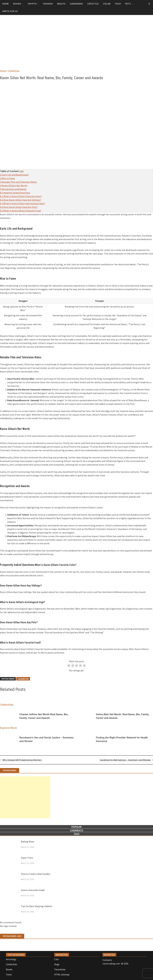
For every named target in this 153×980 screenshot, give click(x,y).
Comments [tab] (77, 830)
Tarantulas (60, 969)
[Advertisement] (76, 45)
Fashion (48, 4)
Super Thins (27, 858)
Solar (107, 4)
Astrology (11, 959)
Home (6, 4)
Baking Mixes (28, 842)
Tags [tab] (77, 834)
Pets (128, 4)
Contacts (107, 960)
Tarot (9, 974)
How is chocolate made (33, 890)
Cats (57, 959)
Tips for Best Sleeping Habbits (37, 906)
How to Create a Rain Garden (36, 874)
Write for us (10, 11)
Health (61, 4)
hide (21, 171)
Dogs (57, 964)
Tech (118, 4)
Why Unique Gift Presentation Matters (22, 760)
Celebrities (14, 71)
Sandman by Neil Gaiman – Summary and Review (125, 760)
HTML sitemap (62, 974)
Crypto (32, 4)
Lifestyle (93, 4)
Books (17, 4)
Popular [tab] (76, 827)
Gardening (76, 4)
